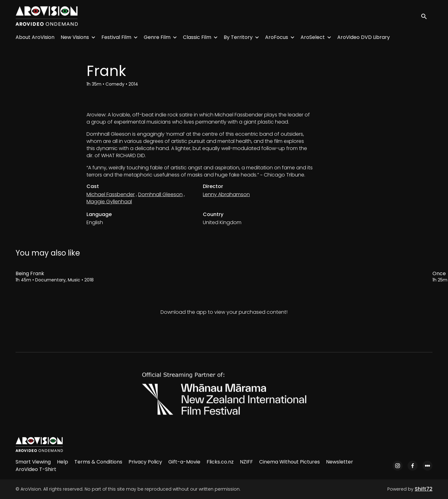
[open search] (427, 16)
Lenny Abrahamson (226, 194)
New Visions (75, 37)
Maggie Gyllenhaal (109, 202)
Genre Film (157, 37)
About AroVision (35, 37)
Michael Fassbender (111, 194)
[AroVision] (39, 445)
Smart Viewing (33, 462)
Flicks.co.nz (220, 462)
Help (63, 462)
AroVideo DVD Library (364, 37)
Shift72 (424, 489)
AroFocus (277, 37)
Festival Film (116, 37)
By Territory (238, 37)
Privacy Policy (145, 462)
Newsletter (340, 462)
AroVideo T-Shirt (36, 469)
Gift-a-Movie (184, 462)
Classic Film (197, 37)
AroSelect (313, 37)
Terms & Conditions (98, 462)
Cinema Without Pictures (289, 462)
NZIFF (246, 462)
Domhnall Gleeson (160, 194)
